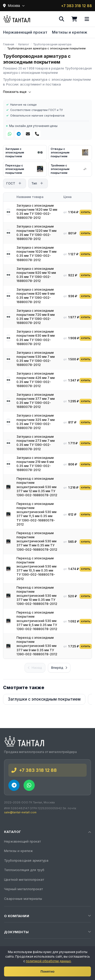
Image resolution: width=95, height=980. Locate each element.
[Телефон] (37, 134)
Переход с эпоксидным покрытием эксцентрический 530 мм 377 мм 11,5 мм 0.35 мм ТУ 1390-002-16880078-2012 (36, 514)
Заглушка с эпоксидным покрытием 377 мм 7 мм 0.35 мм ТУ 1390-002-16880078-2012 (36, 401)
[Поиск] (62, 19)
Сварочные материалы (23, 899)
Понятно (48, 971)
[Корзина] (74, 19)
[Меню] (87, 19)
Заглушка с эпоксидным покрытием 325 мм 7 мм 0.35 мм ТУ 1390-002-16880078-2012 (36, 422)
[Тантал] (17, 19)
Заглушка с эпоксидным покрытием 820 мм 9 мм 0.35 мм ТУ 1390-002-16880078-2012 (36, 296)
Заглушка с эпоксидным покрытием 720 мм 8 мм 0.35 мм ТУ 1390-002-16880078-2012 (36, 317)
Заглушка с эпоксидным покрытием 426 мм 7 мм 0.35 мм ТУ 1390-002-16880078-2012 (36, 380)
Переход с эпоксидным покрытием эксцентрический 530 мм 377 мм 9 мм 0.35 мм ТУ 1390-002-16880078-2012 (37, 646)
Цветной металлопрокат (24, 879)
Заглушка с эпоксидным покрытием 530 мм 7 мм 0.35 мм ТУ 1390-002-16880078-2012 (36, 359)
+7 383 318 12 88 (77, 6)
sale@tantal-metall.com (20, 812)
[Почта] (28, 134)
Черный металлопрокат (23, 889)
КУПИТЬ (86, 212)
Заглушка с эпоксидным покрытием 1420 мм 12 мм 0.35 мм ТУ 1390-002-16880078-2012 (37, 212)
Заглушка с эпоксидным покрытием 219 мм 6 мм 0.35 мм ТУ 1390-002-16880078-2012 (35, 464)
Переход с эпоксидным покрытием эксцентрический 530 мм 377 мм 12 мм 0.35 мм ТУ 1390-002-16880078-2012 (37, 487)
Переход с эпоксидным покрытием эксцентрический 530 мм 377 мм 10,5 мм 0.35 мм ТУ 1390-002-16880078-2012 (36, 569)
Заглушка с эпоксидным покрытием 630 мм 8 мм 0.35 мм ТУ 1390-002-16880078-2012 (36, 338)
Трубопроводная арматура (26, 860)
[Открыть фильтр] (20, 183)
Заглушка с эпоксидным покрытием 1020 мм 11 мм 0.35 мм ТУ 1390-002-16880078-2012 (36, 254)
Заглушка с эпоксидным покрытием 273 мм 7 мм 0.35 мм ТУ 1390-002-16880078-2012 (36, 443)
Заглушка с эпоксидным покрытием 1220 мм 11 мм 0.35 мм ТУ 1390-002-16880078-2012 (36, 233)
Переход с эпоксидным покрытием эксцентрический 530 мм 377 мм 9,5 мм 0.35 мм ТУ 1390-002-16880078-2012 (37, 621)
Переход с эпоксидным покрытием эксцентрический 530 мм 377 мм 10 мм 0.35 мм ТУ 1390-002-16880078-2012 (37, 596)
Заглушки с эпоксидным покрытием (44, 699)
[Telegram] (19, 134)
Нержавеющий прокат (25, 32)
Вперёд (59, 667)
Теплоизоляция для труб (24, 870)
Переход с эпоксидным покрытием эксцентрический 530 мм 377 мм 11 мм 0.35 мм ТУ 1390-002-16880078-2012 (37, 541)
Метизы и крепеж (70, 32)
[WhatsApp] (10, 134)
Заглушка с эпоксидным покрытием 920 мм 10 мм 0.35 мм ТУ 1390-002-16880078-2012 (36, 275)
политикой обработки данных (48, 961)
